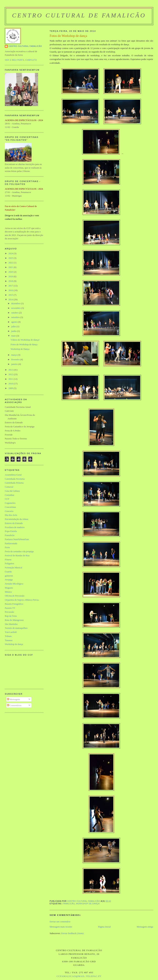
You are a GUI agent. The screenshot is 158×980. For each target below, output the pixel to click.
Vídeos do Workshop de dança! (25, 340)
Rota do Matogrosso (14, 620)
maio (14, 336)
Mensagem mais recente (61, 927)
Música (8, 592)
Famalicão (69, 904)
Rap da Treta (11, 616)
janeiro (15, 364)
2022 (11, 263)
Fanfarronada (11, 543)
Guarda (8, 572)
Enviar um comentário (60, 922)
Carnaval (9, 487)
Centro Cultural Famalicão (25, 46)
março (14, 355)
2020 (11, 272)
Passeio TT (10, 608)
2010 (11, 384)
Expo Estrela (11, 531)
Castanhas (10, 495)
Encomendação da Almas (16, 519)
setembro (16, 317)
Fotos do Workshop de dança (24, 344)
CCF (7, 499)
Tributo (8, 636)
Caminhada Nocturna (15, 479)
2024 (11, 253)
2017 (11, 286)
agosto (15, 322)
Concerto (9, 511)
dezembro (16, 303)
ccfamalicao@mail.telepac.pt (79, 976)
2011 (11, 379)
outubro (15, 313)
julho (14, 326)
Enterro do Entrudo (14, 523)
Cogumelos (10, 503)
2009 (11, 388)
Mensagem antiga (145, 927)
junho (14, 331)
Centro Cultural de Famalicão (79, 15)
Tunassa (9, 640)
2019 (11, 276)
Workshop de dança (88, 904)
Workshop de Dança (20, 349)
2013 (11, 370)
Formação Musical (13, 568)
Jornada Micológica (14, 584)
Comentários (14, 705)
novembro (16, 308)
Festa (7, 547)
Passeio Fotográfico (14, 604)
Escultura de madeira (15, 527)
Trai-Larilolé (11, 632)
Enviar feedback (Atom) (72, 933)
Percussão (9, 612)
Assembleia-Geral (13, 475)
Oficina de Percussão (15, 596)
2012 (11, 374)
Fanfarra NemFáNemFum (17, 539)
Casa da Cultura (12, 491)
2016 (11, 290)
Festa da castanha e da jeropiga (19, 551)
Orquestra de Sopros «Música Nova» (22, 600)
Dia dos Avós (11, 515)
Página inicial (104, 927)
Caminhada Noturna (14, 483)
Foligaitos (9, 563)
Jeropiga (9, 580)
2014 (11, 299)
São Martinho (11, 624)
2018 (11, 281)
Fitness (8, 560)
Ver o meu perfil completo (21, 60)
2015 (11, 295)
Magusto (9, 588)
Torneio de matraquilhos (16, 628)
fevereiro (16, 359)
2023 (11, 258)
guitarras (9, 576)
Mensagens (14, 699)
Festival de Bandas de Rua (17, 555)
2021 (11, 267)
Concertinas (10, 507)
